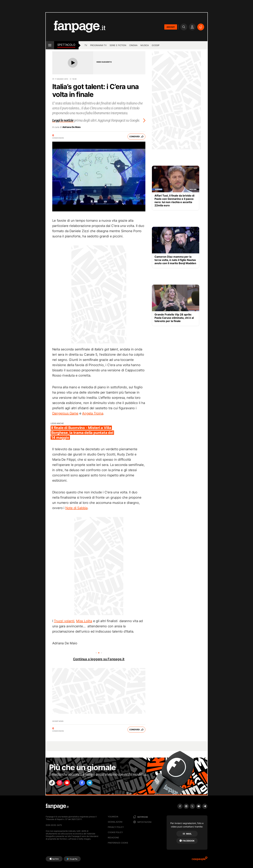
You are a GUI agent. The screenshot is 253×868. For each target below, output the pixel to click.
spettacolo (66, 45)
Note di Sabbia (76, 508)
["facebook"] (89, 784)
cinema (133, 45)
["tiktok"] (53, 784)
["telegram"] (98, 784)
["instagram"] (62, 784)
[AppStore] (54, 859)
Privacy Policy (116, 827)
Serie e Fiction (118, 45)
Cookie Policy (115, 832)
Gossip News (58, 721)
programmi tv (98, 45)
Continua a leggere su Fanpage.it (99, 659)
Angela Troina (93, 413)
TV (86, 45)
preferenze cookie (118, 843)
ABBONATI (171, 27)
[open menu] (50, 45)
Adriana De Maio (72, 127)
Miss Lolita (84, 621)
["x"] (80, 784)
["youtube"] (71, 784)
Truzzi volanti (64, 621)
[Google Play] (72, 859)
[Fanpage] (57, 806)
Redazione (113, 838)
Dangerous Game (65, 413)
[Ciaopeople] (200, 860)
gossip (156, 45)
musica (145, 45)
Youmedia (113, 817)
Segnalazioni (115, 822)
